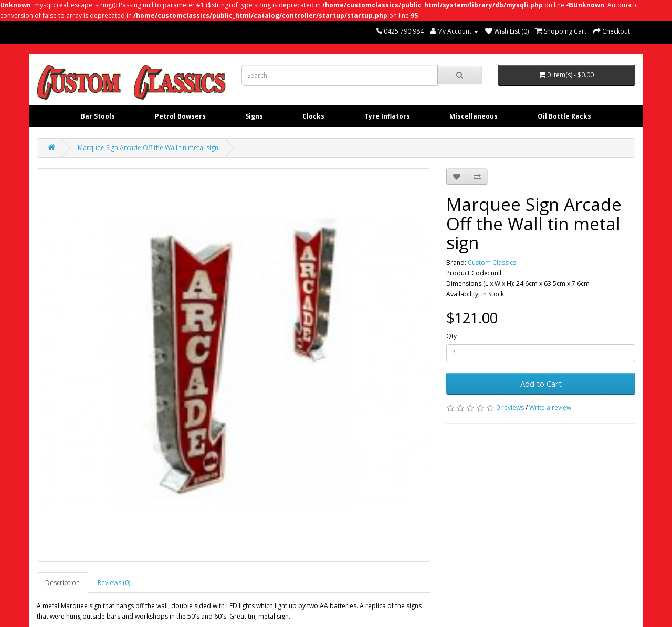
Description (62, 583)
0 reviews (510, 407)
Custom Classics (492, 263)
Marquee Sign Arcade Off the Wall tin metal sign (148, 148)
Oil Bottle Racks (564, 116)
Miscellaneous (474, 116)
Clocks (313, 116)
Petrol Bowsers (180, 116)
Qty (451, 336)
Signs (254, 116)
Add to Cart (541, 384)
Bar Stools (98, 116)
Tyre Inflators (387, 116)
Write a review (550, 407)
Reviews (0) (114, 583)
